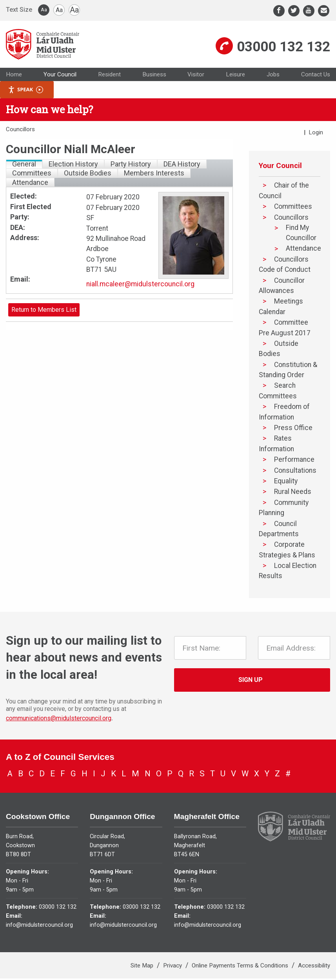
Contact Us (316, 76)
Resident (109, 76)
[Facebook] (279, 11)
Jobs (273, 76)
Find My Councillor (301, 234)
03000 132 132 (283, 47)
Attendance (303, 250)
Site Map (143, 967)
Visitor (196, 76)
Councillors (291, 219)
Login (316, 134)
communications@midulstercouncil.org (59, 720)
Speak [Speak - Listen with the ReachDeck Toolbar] (25, 91)
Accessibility (314, 967)
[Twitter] (294, 11)
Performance (294, 461)
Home (14, 76)
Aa (44, 10)
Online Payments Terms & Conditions (241, 967)
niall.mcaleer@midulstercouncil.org (140, 286)
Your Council (60, 76)
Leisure (235, 76)
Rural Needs (293, 494)
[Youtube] (309, 11)
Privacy (173, 967)
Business (154, 76)
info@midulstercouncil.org (39, 926)
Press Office (293, 430)
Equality (286, 483)
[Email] (324, 11)
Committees (293, 208)
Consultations (295, 472)
